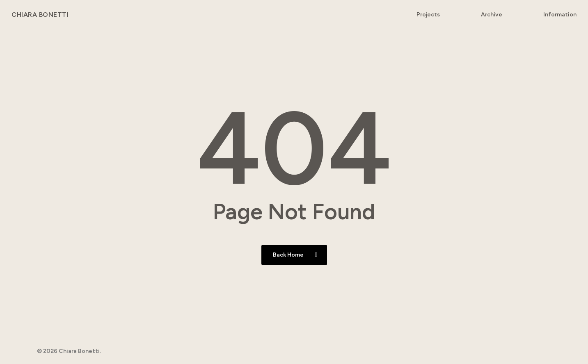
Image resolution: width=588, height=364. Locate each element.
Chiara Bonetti (40, 15)
